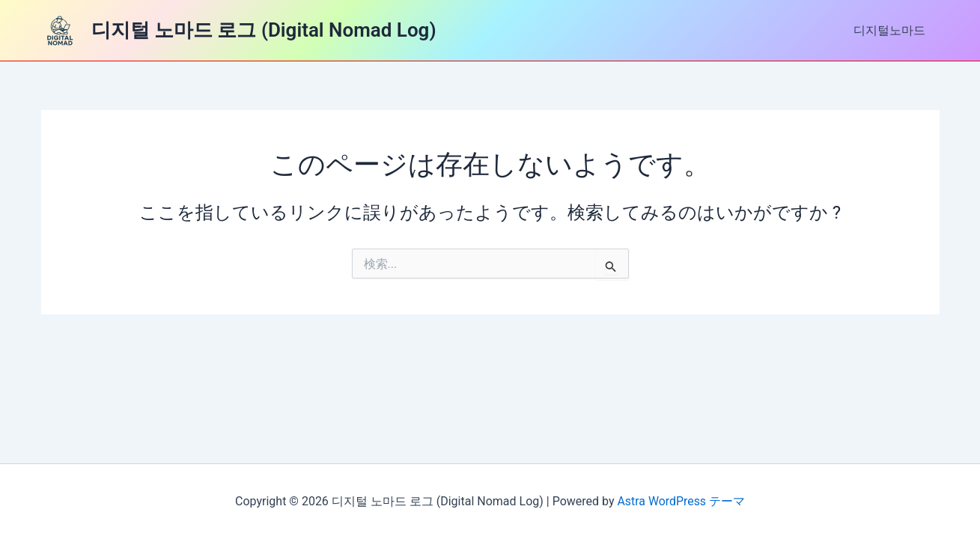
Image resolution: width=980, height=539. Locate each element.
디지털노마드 (892, 30)
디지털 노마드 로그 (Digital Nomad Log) (264, 30)
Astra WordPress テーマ (681, 501)
